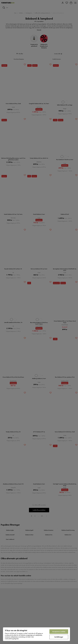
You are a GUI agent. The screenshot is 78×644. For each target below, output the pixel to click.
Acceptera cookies (59, 631)
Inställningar (59, 637)
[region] (36, 634)
